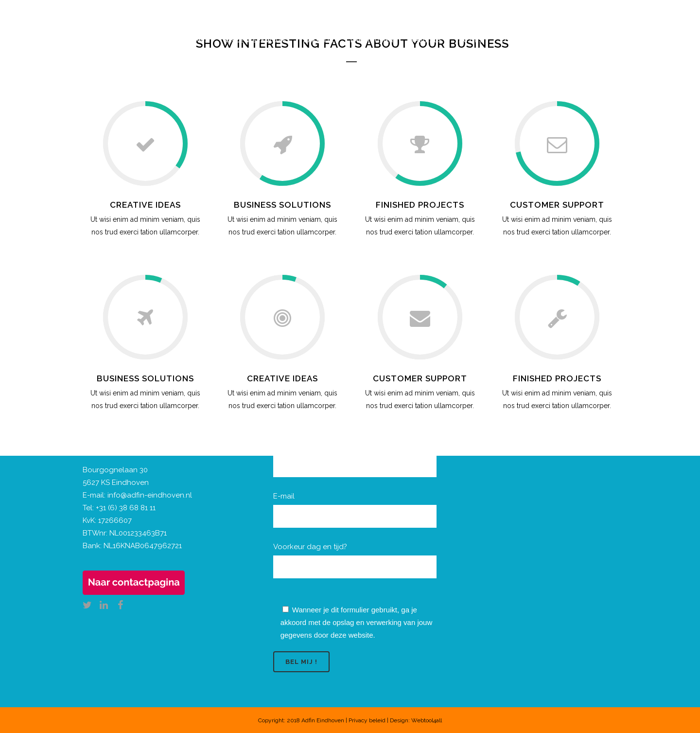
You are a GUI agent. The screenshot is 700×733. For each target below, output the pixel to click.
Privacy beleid (367, 720)
